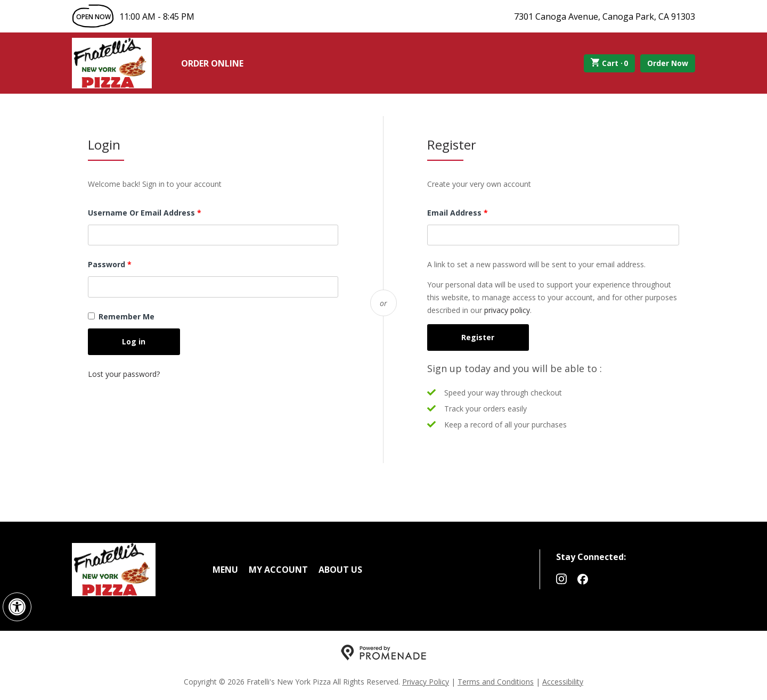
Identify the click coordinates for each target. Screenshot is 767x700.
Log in (134, 341)
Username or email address (161, 212)
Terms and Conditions (496, 682)
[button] (17, 607)
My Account (278, 570)
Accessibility (563, 682)
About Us (340, 570)
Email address (474, 212)
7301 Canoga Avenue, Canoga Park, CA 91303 (605, 17)
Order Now (668, 63)
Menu (225, 570)
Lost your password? (124, 374)
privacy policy (507, 310)
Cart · (610, 63)
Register (478, 337)
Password (127, 264)
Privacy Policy (426, 682)
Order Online (212, 63)
